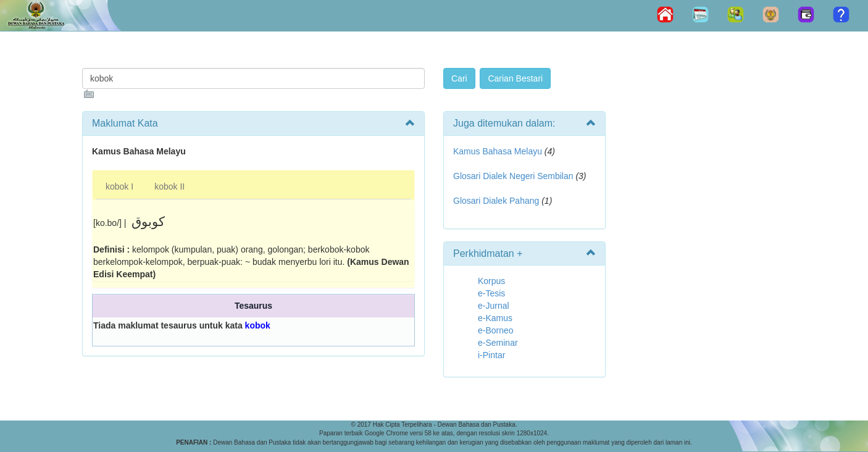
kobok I (119, 186)
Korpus (491, 281)
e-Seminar (498, 343)
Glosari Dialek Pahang (496, 201)
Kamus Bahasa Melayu (499, 151)
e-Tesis (491, 293)
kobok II (169, 186)
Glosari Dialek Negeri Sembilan (513, 176)
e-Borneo (496, 330)
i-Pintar (491, 355)
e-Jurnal (494, 306)
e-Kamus (495, 318)
